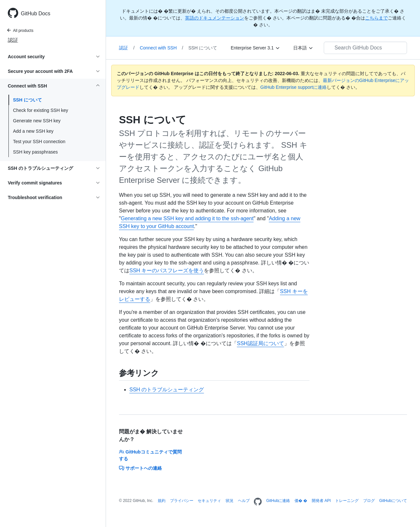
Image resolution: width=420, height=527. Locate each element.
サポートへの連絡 (140, 468)
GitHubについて (393, 501)
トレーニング (347, 501)
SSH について (27, 100)
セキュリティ (209, 501)
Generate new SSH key (37, 121)
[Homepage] (258, 502)
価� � (301, 501)
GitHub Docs (36, 14)
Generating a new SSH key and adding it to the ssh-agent (187, 218)
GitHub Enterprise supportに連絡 (294, 87)
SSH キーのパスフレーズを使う (167, 270)
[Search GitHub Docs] (365, 48)
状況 (230, 501)
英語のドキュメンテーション (215, 18)
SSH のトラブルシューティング (167, 390)
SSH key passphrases (35, 152)
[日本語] (303, 48)
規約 (162, 501)
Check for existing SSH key (41, 110)
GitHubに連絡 (278, 501)
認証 (13, 40)
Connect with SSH (162, 48)
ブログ (369, 501)
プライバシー (182, 501)
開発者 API (321, 501)
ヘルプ (244, 501)
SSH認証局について (261, 343)
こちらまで (376, 18)
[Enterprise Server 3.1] (256, 48)
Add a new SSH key (33, 131)
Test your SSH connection (39, 142)
